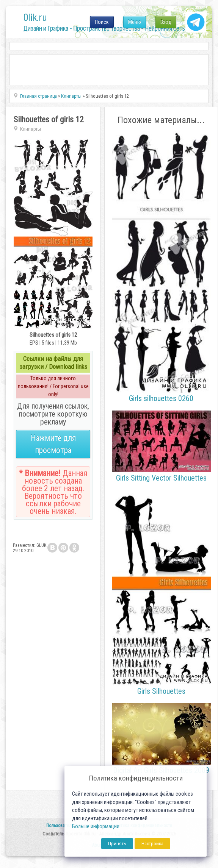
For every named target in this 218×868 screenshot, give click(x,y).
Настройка (152, 844)
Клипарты (31, 129)
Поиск (102, 22)
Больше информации (96, 827)
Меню (135, 22)
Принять (117, 844)
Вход (166, 22)
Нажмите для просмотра (53, 444)
